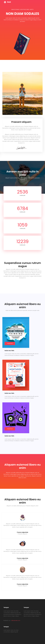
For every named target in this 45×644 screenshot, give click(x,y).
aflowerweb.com (16, 620)
